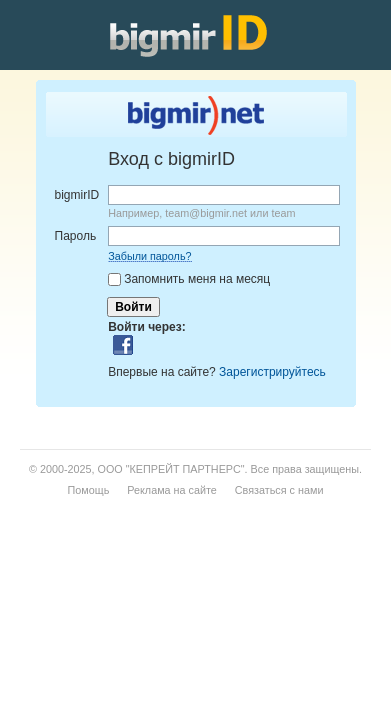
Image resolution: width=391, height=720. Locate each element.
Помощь (89, 490)
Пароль (76, 236)
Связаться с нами (279, 490)
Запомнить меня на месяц (197, 279)
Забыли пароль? (149, 256)
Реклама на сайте (172, 490)
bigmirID (77, 195)
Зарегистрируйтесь (272, 372)
